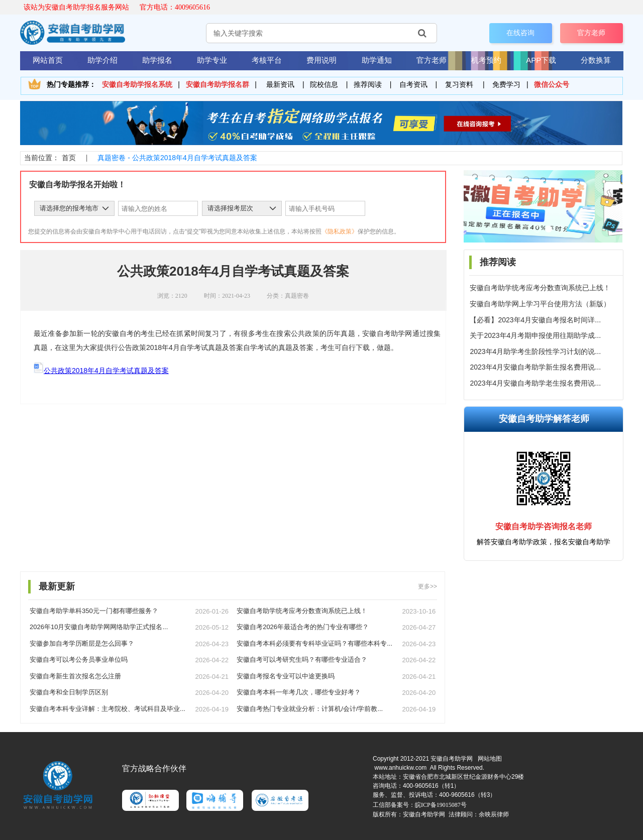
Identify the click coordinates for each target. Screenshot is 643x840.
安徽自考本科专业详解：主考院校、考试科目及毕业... (108, 709)
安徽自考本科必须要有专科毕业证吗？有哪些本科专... (314, 643)
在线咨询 (520, 33)
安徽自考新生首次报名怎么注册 (75, 676)
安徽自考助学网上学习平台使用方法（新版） (540, 304)
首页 (69, 158)
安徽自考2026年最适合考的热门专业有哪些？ (303, 627)
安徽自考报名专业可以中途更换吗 (286, 676)
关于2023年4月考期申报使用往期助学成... (535, 335)
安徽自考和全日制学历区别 (69, 692)
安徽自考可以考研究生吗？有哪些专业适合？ (302, 659)
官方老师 (591, 33)
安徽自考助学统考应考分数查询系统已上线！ (540, 288)
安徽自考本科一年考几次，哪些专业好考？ (299, 692)
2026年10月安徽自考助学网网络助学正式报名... (99, 627)
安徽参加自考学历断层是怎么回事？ (82, 643)
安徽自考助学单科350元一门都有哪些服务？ (94, 611)
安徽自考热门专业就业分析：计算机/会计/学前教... (310, 709)
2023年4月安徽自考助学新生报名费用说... (535, 367)
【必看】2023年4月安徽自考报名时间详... (535, 320)
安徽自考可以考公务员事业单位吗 (79, 659)
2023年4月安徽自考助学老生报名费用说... (535, 383)
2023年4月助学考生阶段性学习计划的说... (535, 351)
